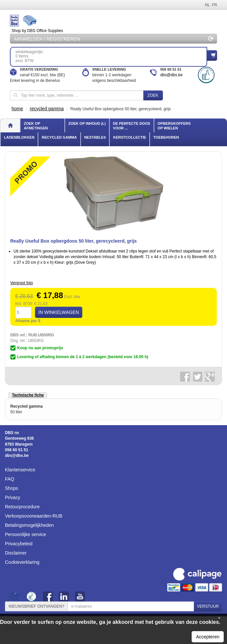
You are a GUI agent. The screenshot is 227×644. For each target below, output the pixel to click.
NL (208, 5)
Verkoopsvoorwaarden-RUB (34, 516)
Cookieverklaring (22, 562)
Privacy (13, 497)
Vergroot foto (22, 283)
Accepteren (208, 637)
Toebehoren (166, 137)
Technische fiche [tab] (28, 395)
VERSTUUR (208, 606)
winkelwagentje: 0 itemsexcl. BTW (111, 56)
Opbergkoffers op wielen (174, 126)
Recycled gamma (59, 137)
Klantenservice (20, 470)
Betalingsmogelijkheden (29, 525)
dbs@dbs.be (171, 75)
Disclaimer (16, 553)
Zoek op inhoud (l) (87, 123)
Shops (12, 488)
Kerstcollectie (130, 137)
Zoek (153, 95)
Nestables (95, 137)
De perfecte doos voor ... (132, 126)
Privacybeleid (19, 544)
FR (214, 5)
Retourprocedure (22, 507)
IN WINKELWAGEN (59, 312)
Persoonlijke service (26, 534)
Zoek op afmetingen (36, 126)
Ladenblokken (19, 137)
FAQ (10, 479)
